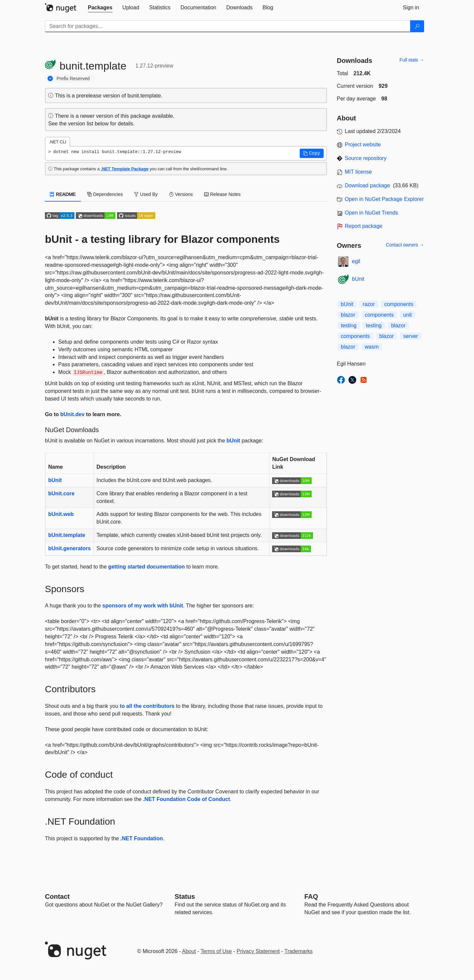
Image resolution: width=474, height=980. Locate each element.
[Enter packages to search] (228, 26)
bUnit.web (61, 514)
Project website (363, 145)
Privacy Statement (258, 951)
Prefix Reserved (73, 79)
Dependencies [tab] (105, 194)
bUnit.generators (70, 548)
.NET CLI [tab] (58, 142)
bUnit (233, 441)
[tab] (100, 8)
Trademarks (299, 951)
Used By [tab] (146, 194)
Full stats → (412, 60)
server (410, 336)
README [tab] (63, 194)
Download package (368, 185)
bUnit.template (67, 535)
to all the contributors (147, 706)
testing (349, 326)
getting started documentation (146, 567)
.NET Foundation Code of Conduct (186, 799)
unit (407, 315)
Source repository (366, 158)
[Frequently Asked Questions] (311, 897)
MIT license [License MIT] (359, 172)
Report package (364, 226)
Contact (57, 897)
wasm (372, 347)
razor (369, 304)
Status (185, 897)
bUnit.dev (72, 414)
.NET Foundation (142, 838)
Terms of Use (216, 951)
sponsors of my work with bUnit (143, 606)
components (399, 304)
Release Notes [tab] (223, 194)
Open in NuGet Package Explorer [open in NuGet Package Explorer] (384, 199)
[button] (312, 153)
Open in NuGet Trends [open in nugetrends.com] (372, 213)
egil (356, 261)
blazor (348, 315)
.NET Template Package (125, 169)
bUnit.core (61, 493)
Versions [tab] (181, 194)
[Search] (417, 26)
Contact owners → (405, 245)
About (189, 951)
